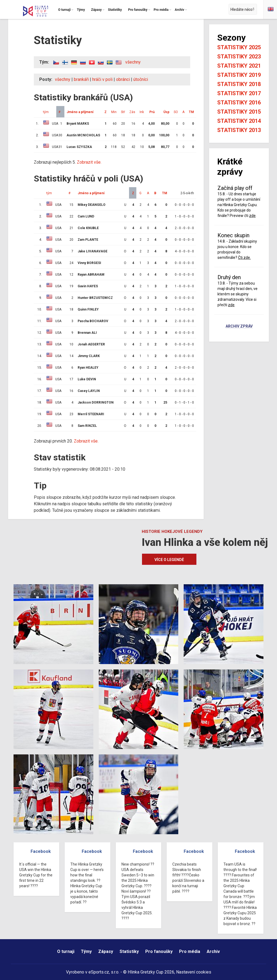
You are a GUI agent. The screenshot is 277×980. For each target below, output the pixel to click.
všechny (133, 62)
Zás (132, 112)
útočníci (141, 79)
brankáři (81, 79)
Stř (123, 112)
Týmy (86, 951)
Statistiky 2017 (239, 93)
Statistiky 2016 (239, 103)
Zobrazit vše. (89, 162)
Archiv (213, 951)
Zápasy (106, 951)
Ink (142, 112)
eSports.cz (99, 972)
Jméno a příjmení (80, 112)
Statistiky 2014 (239, 121)
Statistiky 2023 (239, 57)
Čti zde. (244, 258)
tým (46, 112)
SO (176, 112)
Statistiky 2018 (239, 84)
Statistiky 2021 (239, 66)
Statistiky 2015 (239, 112)
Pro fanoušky (159, 951)
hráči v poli (102, 79)
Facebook (41, 851)
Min (114, 112)
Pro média (190, 951)
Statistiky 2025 (239, 47)
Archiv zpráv (239, 326)
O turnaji (66, 951)
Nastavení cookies (194, 972)
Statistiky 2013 (239, 130)
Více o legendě (169, 560)
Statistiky (129, 951)
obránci (123, 79)
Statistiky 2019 (239, 75)
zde (252, 216)
